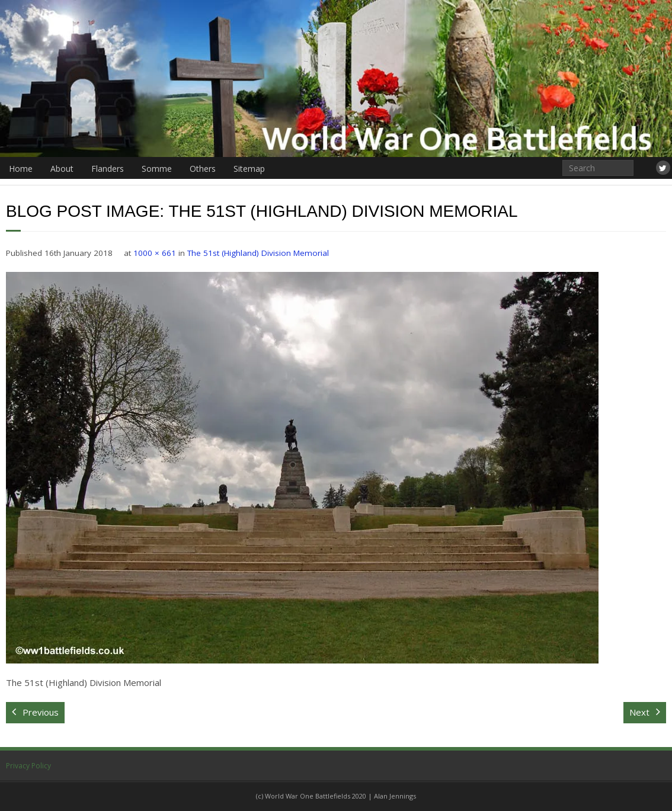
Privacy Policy (28, 766)
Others (203, 169)
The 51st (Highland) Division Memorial (258, 253)
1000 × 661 (155, 253)
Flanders (108, 169)
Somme (157, 169)
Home (21, 169)
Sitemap (249, 169)
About (62, 169)
